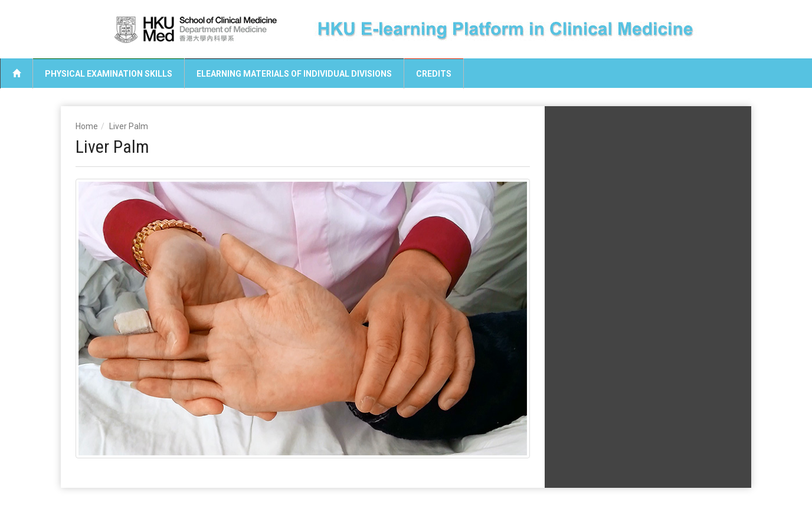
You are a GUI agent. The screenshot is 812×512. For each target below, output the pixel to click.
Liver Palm (129, 126)
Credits (434, 74)
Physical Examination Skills (109, 74)
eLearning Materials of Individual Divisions (294, 74)
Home (87, 126)
